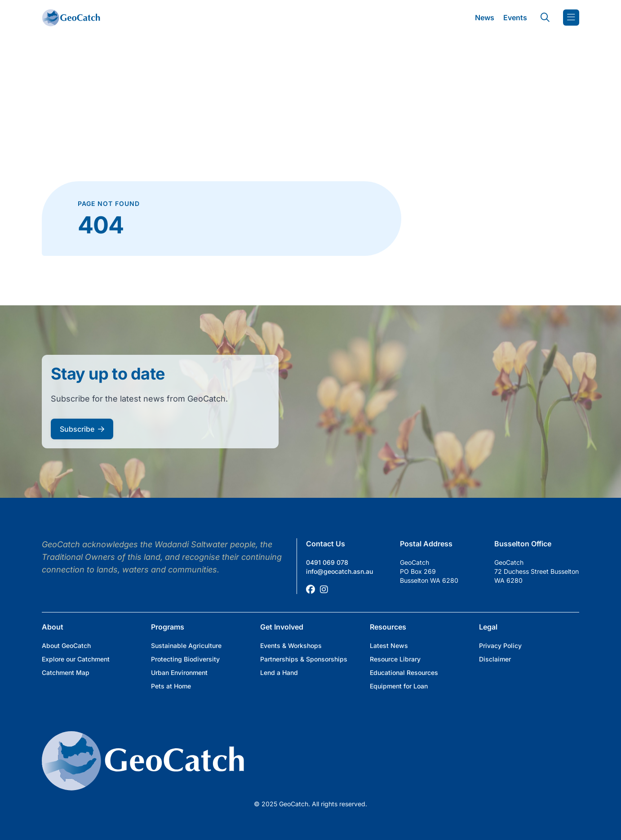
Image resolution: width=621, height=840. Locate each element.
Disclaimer (495, 659)
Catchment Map (66, 672)
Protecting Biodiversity (185, 659)
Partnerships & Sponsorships (304, 659)
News (485, 18)
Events (515, 18)
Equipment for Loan (399, 686)
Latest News (389, 646)
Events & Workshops (291, 646)
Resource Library (395, 659)
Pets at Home (171, 686)
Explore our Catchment (76, 659)
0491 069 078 (327, 562)
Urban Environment (179, 672)
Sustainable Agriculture (186, 646)
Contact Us (326, 544)
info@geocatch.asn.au (339, 571)
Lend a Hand (279, 672)
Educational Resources (404, 672)
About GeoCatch (66, 646)
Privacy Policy (500, 646)
